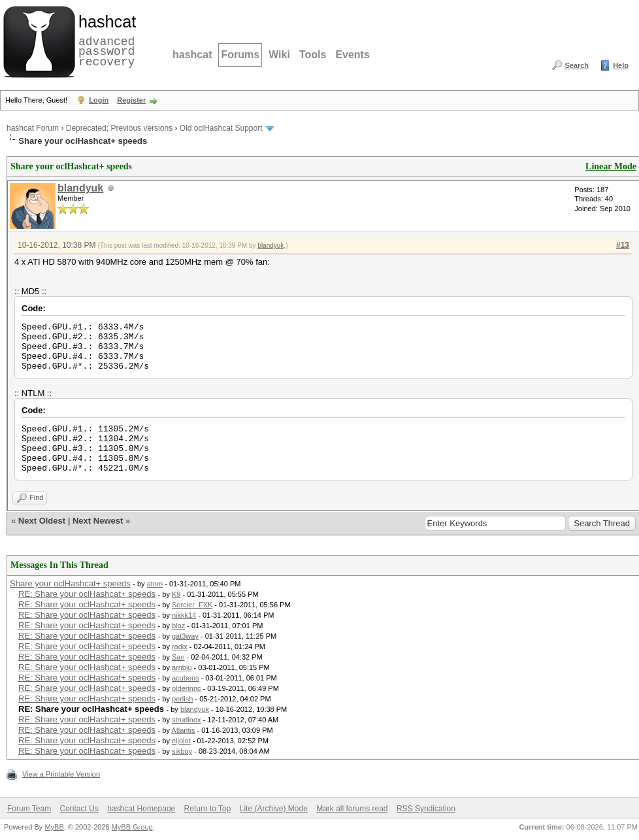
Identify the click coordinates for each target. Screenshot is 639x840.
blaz (178, 626)
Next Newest (98, 521)
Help (621, 65)
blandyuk (80, 188)
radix (180, 647)
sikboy (182, 751)
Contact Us (79, 809)
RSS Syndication (426, 809)
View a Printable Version (61, 774)
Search (577, 65)
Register (131, 100)
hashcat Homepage (141, 809)
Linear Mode (611, 166)
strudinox (187, 720)
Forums (240, 55)
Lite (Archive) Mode (274, 809)
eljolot (181, 741)
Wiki (279, 55)
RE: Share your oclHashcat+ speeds (87, 594)
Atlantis (183, 730)
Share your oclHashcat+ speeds (70, 583)
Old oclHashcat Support (221, 128)
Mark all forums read (352, 809)
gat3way (185, 636)
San (178, 657)
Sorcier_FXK (192, 605)
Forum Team (29, 809)
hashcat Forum (33, 128)
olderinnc (187, 688)
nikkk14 (184, 615)
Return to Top (208, 809)
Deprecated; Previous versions (119, 128)
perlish (182, 699)
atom (155, 584)
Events (352, 55)
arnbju (182, 667)
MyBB (54, 827)
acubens (186, 678)
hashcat (192, 55)
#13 (623, 245)
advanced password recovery (105, 40)
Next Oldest (42, 521)
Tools (313, 55)
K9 (176, 594)
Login (99, 100)
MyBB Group (132, 827)
